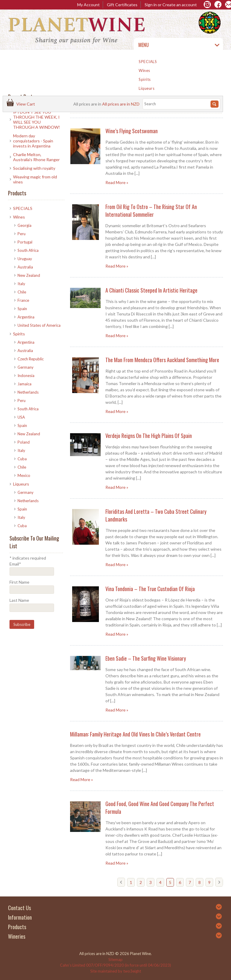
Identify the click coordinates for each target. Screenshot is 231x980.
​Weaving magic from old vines (35, 179)
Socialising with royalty (34, 168)
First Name (19, 582)
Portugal (25, 242)
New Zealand (29, 275)
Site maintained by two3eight (116, 971)
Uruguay (25, 259)
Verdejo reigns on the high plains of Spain (149, 436)
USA (21, 417)
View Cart (27, 104)
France (23, 300)
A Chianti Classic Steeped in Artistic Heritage (151, 290)
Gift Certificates (122, 5)
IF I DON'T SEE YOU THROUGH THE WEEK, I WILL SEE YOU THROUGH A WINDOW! (37, 120)
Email (15, 564)
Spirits (145, 79)
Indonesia (26, 376)
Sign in (151, 5)
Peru (22, 234)
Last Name (19, 600)
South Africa (28, 250)
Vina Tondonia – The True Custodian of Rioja (150, 589)
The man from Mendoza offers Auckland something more (162, 360)
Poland (24, 442)
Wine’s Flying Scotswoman (132, 131)
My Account (88, 5)
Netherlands (28, 392)
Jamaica (24, 384)
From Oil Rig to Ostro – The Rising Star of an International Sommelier (151, 211)
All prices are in (121, 104)
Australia (25, 267)
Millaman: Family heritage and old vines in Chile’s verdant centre (135, 734)
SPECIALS (148, 62)
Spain (22, 309)
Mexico (24, 475)
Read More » (117, 182)
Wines (144, 70)
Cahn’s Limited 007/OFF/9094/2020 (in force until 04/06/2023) (115, 965)
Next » (221, 884)
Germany (26, 367)
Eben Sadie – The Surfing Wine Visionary (146, 658)
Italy (21, 284)
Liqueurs (147, 88)
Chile (22, 292)
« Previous (122, 884)
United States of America (39, 325)
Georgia (24, 225)
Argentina (26, 317)
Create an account (180, 5)
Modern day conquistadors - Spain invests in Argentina (33, 141)
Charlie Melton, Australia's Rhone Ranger (36, 157)
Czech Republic (31, 359)
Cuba (22, 459)
